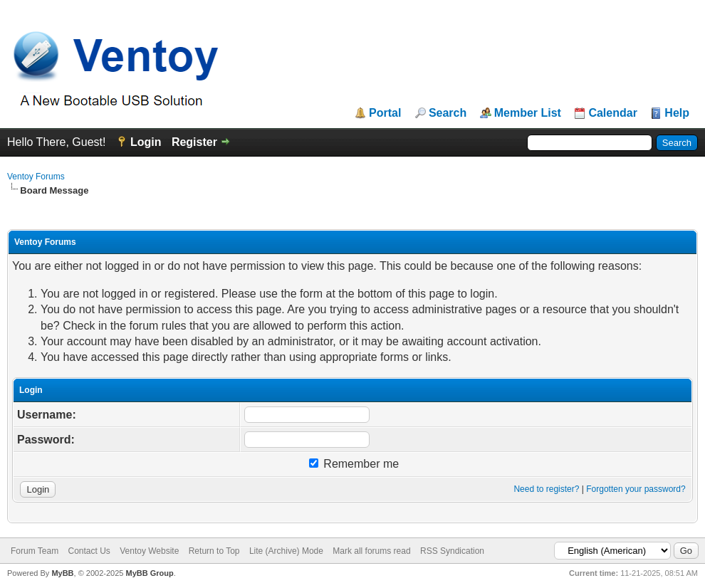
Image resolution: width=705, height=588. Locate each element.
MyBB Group (149, 573)
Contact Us (89, 551)
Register (194, 142)
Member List (528, 113)
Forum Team (35, 551)
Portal (385, 113)
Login (146, 142)
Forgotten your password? (636, 489)
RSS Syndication (452, 551)
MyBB (62, 573)
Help (677, 113)
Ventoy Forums (36, 177)
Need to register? (546, 489)
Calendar (612, 113)
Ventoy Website (149, 551)
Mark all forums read (371, 551)
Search (448, 113)
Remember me (354, 464)
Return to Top (214, 551)
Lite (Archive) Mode (286, 551)
